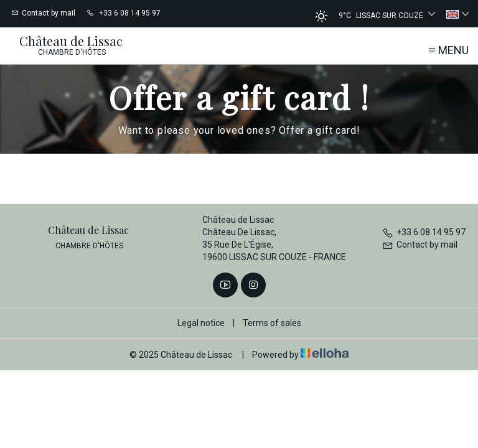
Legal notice (201, 323)
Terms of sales (272, 323)
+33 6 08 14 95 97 (424, 232)
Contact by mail (420, 245)
